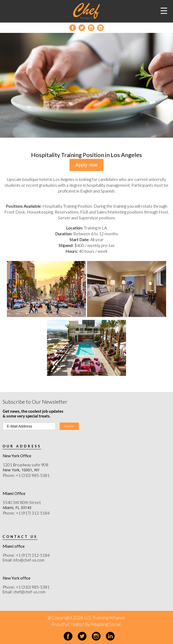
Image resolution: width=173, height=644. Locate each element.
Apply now (86, 165)
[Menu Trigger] (164, 11)
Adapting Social (106, 624)
